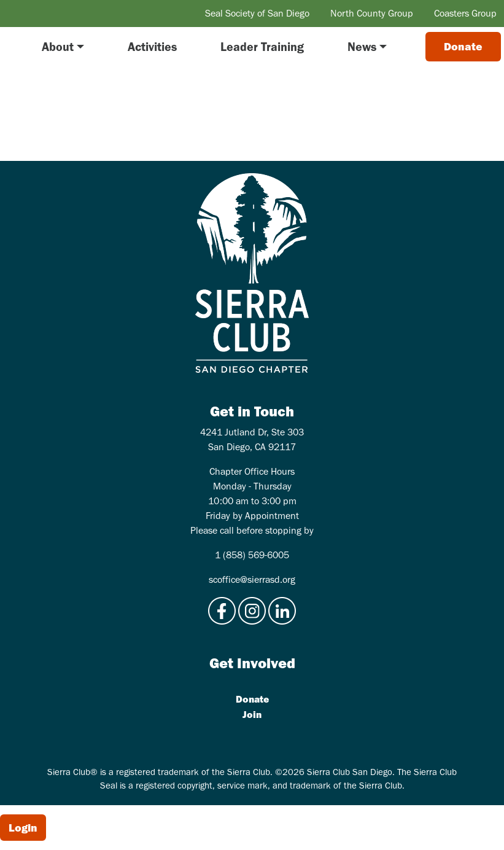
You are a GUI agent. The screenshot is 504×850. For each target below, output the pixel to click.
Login (23, 828)
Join (252, 714)
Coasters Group (465, 13)
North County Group (372, 13)
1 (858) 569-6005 (252, 555)
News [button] (362, 47)
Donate (252, 699)
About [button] (58, 47)
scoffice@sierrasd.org (252, 579)
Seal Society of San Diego (257, 13)
